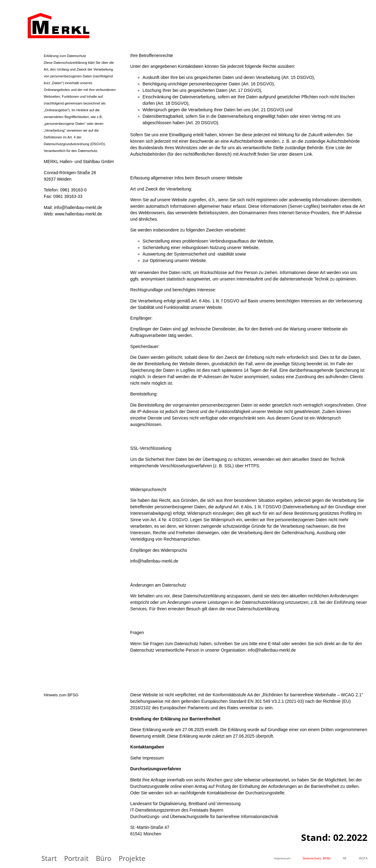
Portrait (76, 858)
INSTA (363, 858)
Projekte (132, 858)
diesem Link (301, 154)
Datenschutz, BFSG (317, 858)
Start (49, 858)
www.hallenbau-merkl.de (78, 214)
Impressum (282, 858)
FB (345, 858)
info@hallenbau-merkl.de (78, 207)
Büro (104, 858)
